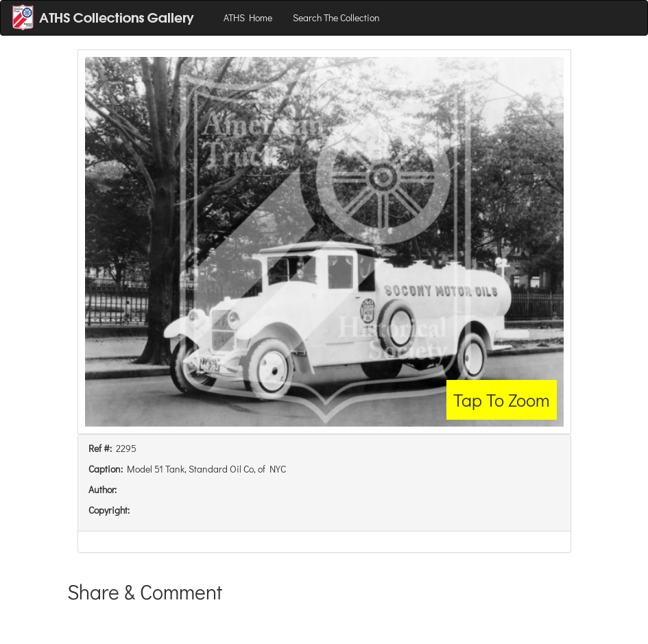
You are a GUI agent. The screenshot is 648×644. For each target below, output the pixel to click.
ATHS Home (248, 17)
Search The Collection (336, 17)
